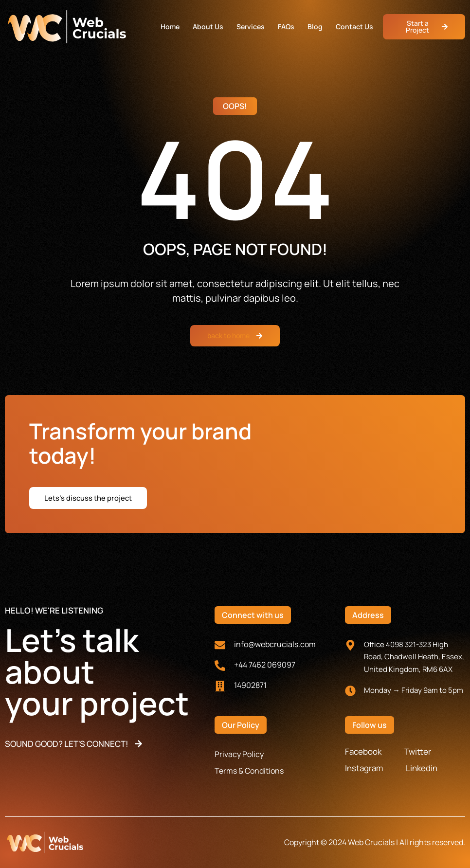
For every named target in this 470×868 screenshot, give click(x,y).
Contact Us (354, 27)
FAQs (286, 27)
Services (251, 27)
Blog (315, 27)
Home (170, 27)
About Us (208, 27)
